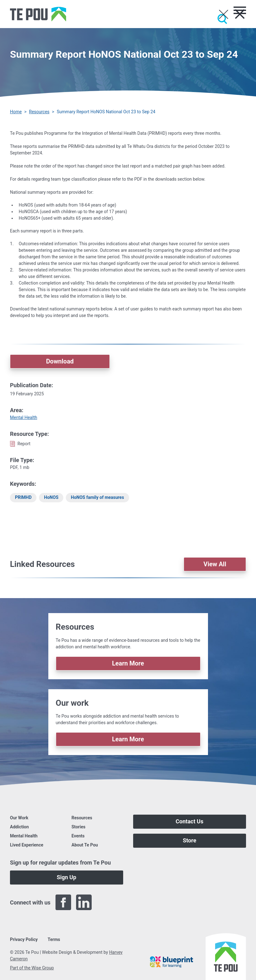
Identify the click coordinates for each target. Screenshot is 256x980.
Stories (78, 827)
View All (215, 564)
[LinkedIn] (84, 902)
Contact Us (189, 821)
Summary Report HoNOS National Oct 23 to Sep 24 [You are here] (106, 112)
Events (78, 836)
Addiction (19, 827)
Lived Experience (27, 845)
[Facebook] (63, 902)
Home (16, 112)
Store (189, 840)
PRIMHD (23, 497)
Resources (39, 112)
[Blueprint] (171, 962)
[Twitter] (104, 902)
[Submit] (222, 19)
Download (60, 361)
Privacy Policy (24, 939)
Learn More (128, 663)
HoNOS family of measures (97, 497)
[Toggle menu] (240, 10)
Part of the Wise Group (32, 968)
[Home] (38, 14)
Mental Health (24, 417)
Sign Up (67, 877)
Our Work (19, 818)
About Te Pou (85, 845)
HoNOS (51, 497)
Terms (54, 939)
